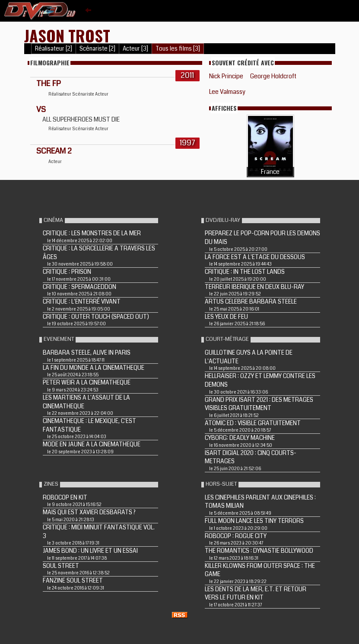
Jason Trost (67, 35)
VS (41, 109)
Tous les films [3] (178, 49)
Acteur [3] (135, 49)
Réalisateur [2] (54, 49)
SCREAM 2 (54, 151)
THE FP (49, 83)
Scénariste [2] (97, 49)
